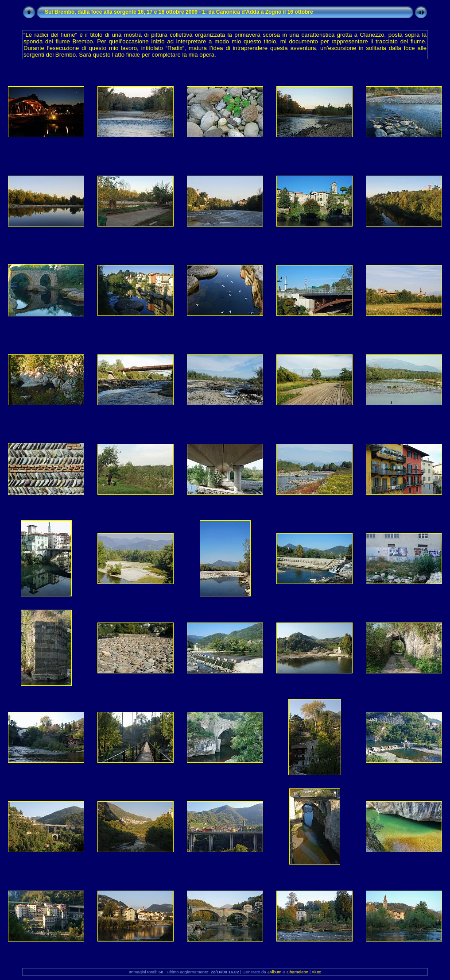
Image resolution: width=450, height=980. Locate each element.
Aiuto (316, 972)
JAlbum (274, 972)
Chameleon (297, 972)
